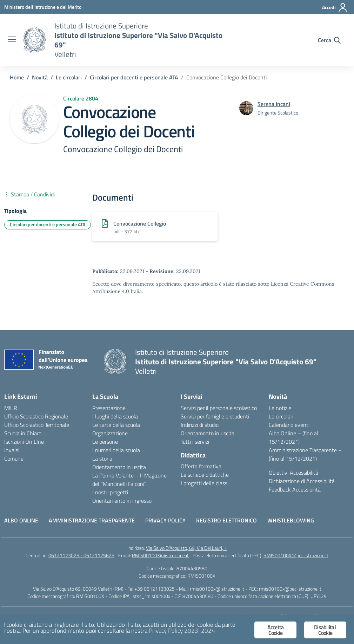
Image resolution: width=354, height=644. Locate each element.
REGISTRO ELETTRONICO (226, 520)
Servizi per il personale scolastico (219, 408)
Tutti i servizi (195, 442)
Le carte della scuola (116, 425)
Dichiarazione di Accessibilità (302, 481)
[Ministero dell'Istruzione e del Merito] (43, 7)
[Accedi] (335, 7)
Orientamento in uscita (119, 467)
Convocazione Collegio (140, 223)
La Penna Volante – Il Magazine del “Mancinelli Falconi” (129, 480)
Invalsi (12, 450)
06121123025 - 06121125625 (81, 555)
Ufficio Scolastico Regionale (36, 416)
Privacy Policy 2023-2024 (182, 631)
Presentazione (109, 408)
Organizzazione (110, 433)
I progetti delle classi (205, 483)
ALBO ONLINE (21, 520)
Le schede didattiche (205, 475)
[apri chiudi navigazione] (12, 40)
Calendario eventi (289, 425)
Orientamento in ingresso (122, 501)
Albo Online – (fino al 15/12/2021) (293, 437)
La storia (102, 458)
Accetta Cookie (275, 630)
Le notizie (280, 408)
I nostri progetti (110, 492)
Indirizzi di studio (200, 425)
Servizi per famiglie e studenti (215, 416)
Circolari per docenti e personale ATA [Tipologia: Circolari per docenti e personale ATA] (48, 224)
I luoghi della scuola (115, 416)
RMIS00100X (201, 576)
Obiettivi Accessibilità (293, 473)
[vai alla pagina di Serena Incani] (274, 104)
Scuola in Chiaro (23, 433)
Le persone (105, 442)
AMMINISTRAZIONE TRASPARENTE (92, 520)
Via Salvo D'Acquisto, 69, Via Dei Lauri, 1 (186, 548)
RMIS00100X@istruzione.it (160, 555)
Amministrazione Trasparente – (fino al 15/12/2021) (305, 454)
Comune (14, 458)
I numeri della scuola (116, 450)
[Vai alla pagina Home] (17, 77)
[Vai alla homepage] (34, 40)
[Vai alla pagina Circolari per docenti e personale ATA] (134, 77)
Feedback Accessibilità (295, 489)
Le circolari (281, 416)
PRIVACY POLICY (165, 520)
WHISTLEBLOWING (291, 520)
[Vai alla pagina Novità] (40, 77)
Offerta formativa (201, 466)
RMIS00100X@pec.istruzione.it (296, 555)
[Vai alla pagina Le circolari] (69, 77)
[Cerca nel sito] (329, 40)
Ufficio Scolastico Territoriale (37, 425)
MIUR (11, 408)
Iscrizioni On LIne (24, 442)
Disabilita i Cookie (325, 630)
